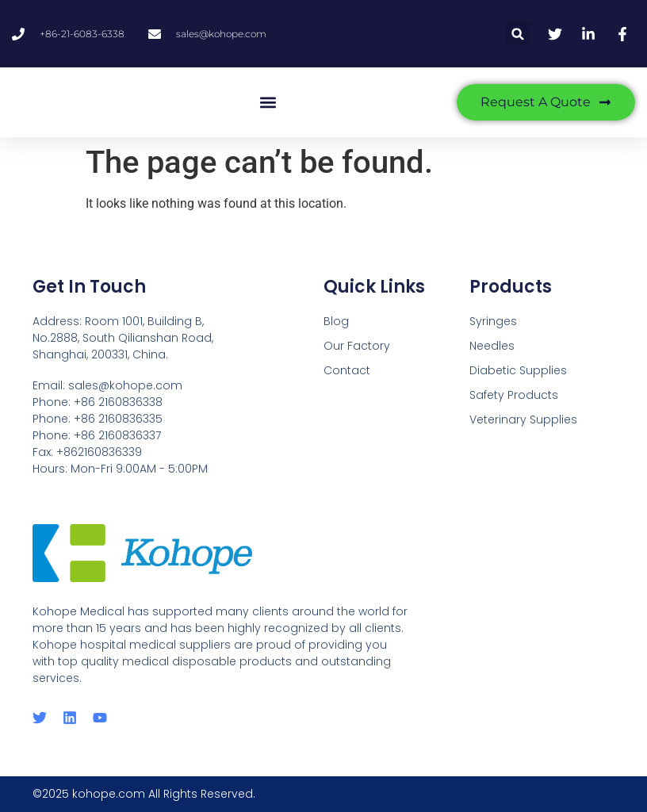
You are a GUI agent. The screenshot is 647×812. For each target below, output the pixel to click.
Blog (336, 321)
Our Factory (357, 346)
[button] (518, 34)
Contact (347, 370)
